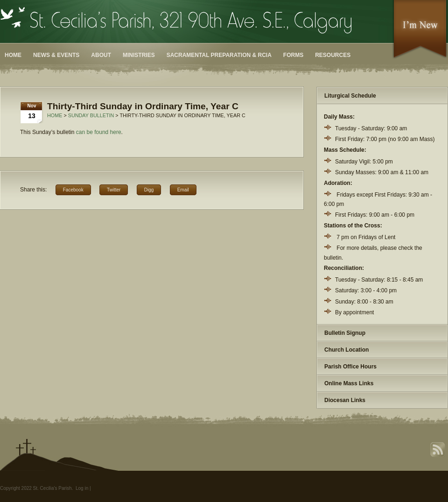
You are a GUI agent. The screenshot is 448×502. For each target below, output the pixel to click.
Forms (293, 55)
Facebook (73, 190)
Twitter (114, 190)
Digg (149, 190)
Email (183, 190)
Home (13, 55)
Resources (333, 55)
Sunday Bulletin (91, 115)
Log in (82, 488)
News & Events (56, 55)
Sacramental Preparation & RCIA (219, 55)
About (101, 55)
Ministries (139, 55)
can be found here (99, 132)
